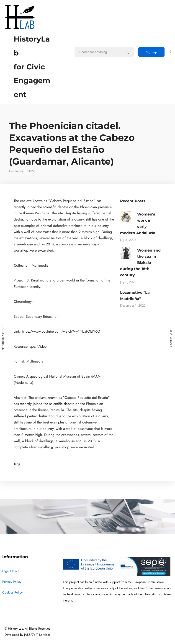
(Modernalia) (23, 383)
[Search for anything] (127, 52)
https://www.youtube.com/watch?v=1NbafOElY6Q (61, 331)
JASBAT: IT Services (37, 635)
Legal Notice (11, 571)
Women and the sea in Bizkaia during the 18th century (140, 263)
